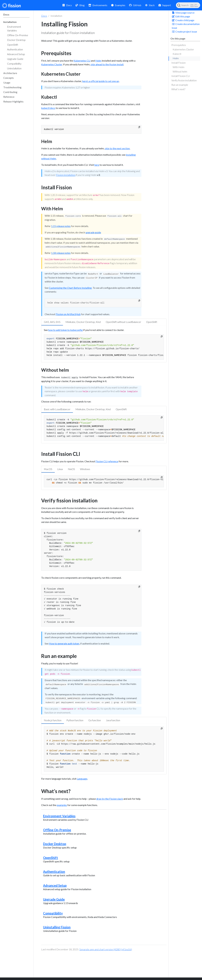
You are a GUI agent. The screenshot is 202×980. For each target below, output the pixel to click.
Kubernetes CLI (82, 61)
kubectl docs (48, 108)
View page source (183, 13)
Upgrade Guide (54, 899)
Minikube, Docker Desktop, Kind (83, 322)
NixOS (71, 469)
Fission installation (66, 175)
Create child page (183, 20)
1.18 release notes (61, 253)
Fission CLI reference (107, 461)
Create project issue (184, 31)
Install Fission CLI (181, 76)
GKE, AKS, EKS (52, 322)
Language (82, 779)
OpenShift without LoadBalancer (123, 322)
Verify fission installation (184, 80)
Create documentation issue (186, 26)
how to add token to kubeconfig (65, 330)
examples (62, 805)
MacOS (48, 469)
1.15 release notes (61, 226)
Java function (113, 720)
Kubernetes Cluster (183, 49)
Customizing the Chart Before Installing (70, 288)
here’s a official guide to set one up (101, 81)
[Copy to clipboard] (139, 127)
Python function (75, 720)
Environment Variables (59, 816)
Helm (176, 58)
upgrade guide (93, 232)
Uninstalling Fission (57, 927)
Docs (44, 16)
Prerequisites (179, 45)
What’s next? (178, 89)
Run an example (180, 85)
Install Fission (178, 63)
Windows (85, 469)
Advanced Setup (55, 885)
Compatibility (53, 913)
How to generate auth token (64, 643)
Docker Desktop (55, 844)
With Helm (178, 67)
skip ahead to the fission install (107, 64)
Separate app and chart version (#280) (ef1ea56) (106, 949)
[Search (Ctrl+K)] (188, 5)
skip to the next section (117, 148)
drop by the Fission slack (110, 799)
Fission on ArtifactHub (68, 314)
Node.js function (53, 720)
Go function (95, 720)
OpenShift (152, 322)
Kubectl (177, 54)
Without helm (180, 71)
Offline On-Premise (57, 830)
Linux (60, 469)
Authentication (54, 872)
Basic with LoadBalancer (57, 409)
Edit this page (181, 16)
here (97, 165)
